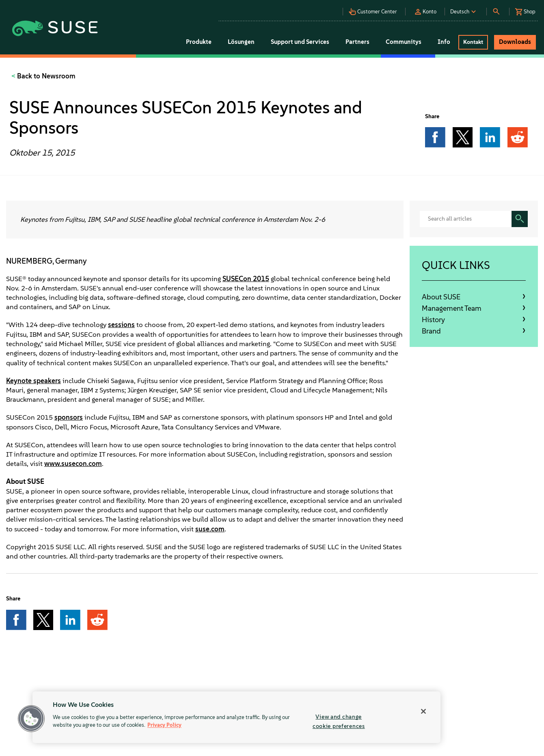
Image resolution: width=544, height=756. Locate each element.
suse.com (210, 529)
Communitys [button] (404, 42)
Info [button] (444, 42)
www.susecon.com (73, 464)
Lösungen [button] (241, 42)
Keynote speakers (33, 381)
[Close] (423, 711)
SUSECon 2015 (246, 279)
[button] (375, 9)
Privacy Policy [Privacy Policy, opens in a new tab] (164, 725)
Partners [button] (357, 42)
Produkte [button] (199, 42)
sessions (121, 325)
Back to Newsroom (45, 76)
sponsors (69, 417)
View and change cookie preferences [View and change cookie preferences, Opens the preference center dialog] (339, 721)
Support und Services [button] (300, 42)
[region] (236, 717)
